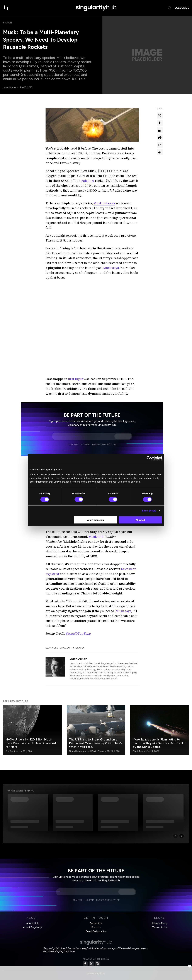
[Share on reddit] (160, 137)
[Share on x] (160, 116)
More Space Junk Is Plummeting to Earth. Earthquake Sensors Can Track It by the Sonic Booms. (160, 739)
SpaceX (80, 644)
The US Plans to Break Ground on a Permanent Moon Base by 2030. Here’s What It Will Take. (96, 739)
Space (7, 23)
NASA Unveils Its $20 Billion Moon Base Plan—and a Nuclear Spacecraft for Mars (31, 739)
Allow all (140, 520)
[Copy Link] (160, 152)
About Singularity (32, 924)
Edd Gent (10, 748)
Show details (149, 511)
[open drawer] (6, 8)
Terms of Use (160, 924)
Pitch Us (96, 924)
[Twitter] (91, 960)
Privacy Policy (160, 920)
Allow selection (96, 520)
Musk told (96, 533)
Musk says (111, 268)
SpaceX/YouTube (78, 630)
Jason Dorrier (10, 87)
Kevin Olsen (97, 748)
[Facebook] (85, 960)
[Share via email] (160, 145)
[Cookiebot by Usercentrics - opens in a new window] (149, 458)
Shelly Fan (138, 748)
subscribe (182, 8)
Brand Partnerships (96, 928)
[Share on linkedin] (160, 130)
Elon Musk (52, 644)
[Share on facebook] (160, 123)
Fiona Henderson (78, 748)
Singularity (67, 644)
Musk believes (104, 203)
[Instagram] (97, 960)
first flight (75, 375)
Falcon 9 (88, 181)
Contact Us (96, 920)
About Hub (32, 920)
